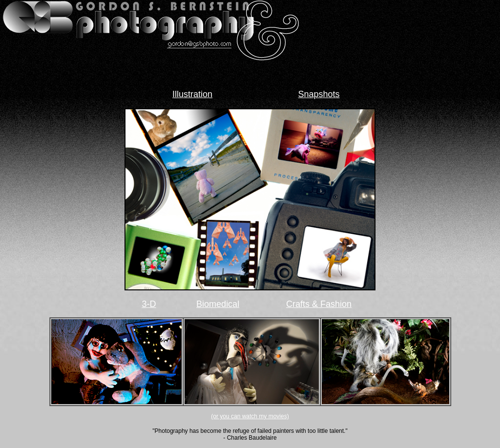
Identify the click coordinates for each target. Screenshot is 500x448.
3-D (149, 304)
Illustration (192, 94)
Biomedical (218, 304)
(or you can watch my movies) (250, 416)
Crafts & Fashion (319, 304)
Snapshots (319, 94)
